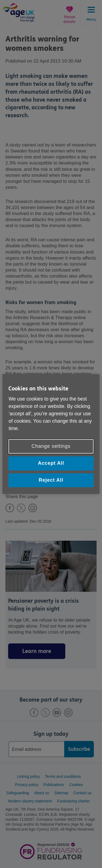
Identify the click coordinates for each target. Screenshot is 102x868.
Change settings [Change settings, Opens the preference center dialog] (51, 446)
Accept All (51, 463)
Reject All (51, 480)
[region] (51, 434)
